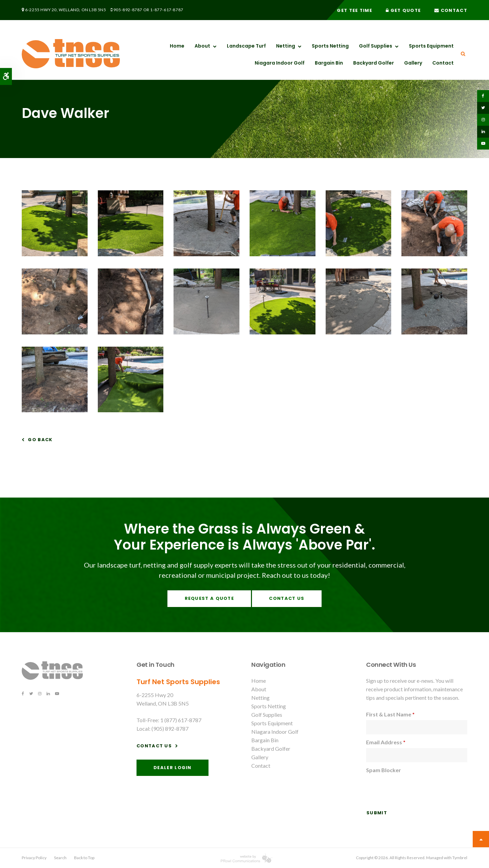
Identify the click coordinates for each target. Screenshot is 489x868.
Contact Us (287, 598)
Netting (286, 46)
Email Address (386, 742)
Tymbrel (460, 858)
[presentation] (418, 789)
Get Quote (403, 10)
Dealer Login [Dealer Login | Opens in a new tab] (173, 768)
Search (60, 858)
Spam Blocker (384, 770)
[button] (55, 254)
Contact (451, 10)
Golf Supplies (376, 46)
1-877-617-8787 (167, 10)
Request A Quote (210, 598)
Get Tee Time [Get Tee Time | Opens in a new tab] (355, 10)
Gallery (413, 63)
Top (481, 839)
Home (177, 46)
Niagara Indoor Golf (280, 63)
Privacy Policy (34, 858)
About (202, 46)
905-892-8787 (128, 10)
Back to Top (84, 858)
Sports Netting (330, 46)
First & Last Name (390, 714)
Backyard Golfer (374, 63)
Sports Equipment (431, 46)
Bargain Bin (329, 63)
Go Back (40, 440)
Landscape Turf (246, 46)
